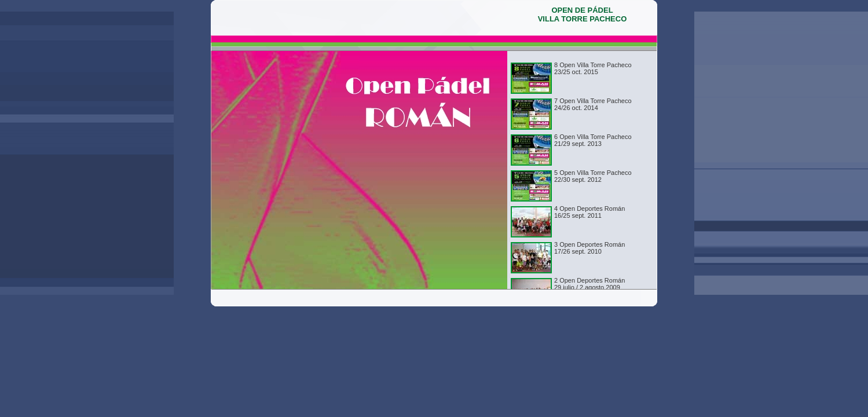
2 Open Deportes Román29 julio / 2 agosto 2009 (589, 284)
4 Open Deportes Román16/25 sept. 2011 (589, 212)
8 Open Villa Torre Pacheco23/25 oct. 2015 (593, 68)
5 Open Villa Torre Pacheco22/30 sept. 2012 (593, 176)
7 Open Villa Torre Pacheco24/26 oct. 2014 (593, 104)
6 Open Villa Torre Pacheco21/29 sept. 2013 (593, 140)
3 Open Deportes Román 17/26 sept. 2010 (589, 248)
